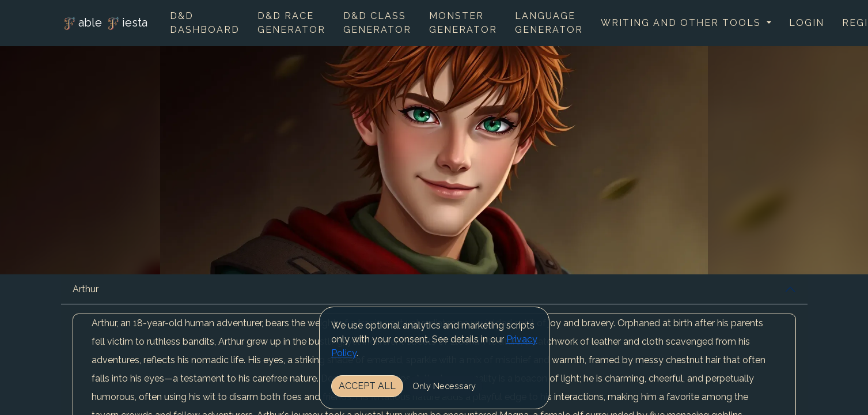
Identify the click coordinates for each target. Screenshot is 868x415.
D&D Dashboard (205, 23)
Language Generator (549, 23)
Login (807, 23)
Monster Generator (463, 23)
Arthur (86, 289)
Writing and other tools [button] (683, 23)
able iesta (104, 24)
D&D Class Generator (377, 23)
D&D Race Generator (291, 23)
